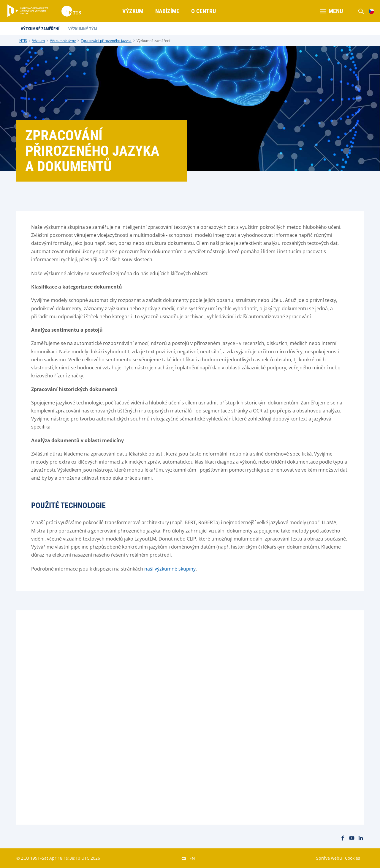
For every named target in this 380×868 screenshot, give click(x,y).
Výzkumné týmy (63, 41)
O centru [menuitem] (204, 11)
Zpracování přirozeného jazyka (106, 41)
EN (192, 858)
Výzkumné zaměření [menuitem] (40, 29)
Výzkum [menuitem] (133, 11)
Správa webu (329, 858)
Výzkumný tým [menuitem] (83, 29)
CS (184, 858)
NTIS (23, 41)
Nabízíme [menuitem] (167, 11)
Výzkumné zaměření (153, 41)
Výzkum (38, 41)
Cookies (353, 858)
